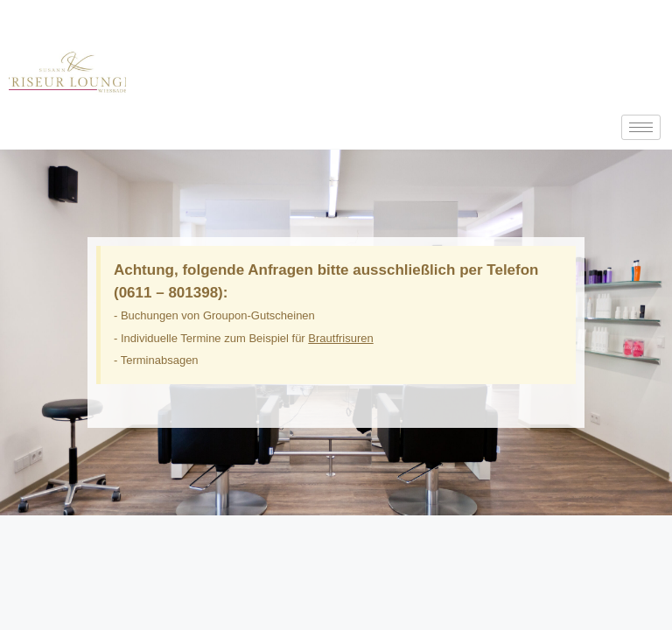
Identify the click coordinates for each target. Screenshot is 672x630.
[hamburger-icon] (641, 127)
